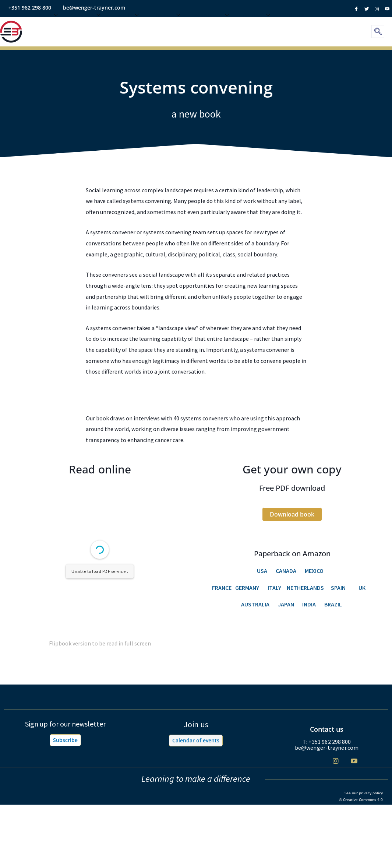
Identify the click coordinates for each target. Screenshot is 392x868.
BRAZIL (334, 604)
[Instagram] (336, 761)
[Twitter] (317, 761)
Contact (256, 27)
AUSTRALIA (255, 604)
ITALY (274, 588)
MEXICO (314, 571)
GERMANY (246, 588)
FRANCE (222, 588)
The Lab (166, 27)
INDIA (309, 604)
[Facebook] (299, 761)
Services (86, 27)
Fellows (294, 27)
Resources (211, 27)
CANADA (286, 571)
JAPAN (287, 604)
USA (262, 571)
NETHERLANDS (305, 588)
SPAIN (338, 588)
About (46, 27)
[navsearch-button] (378, 31)
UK (362, 588)
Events (126, 27)
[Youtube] (354, 761)
